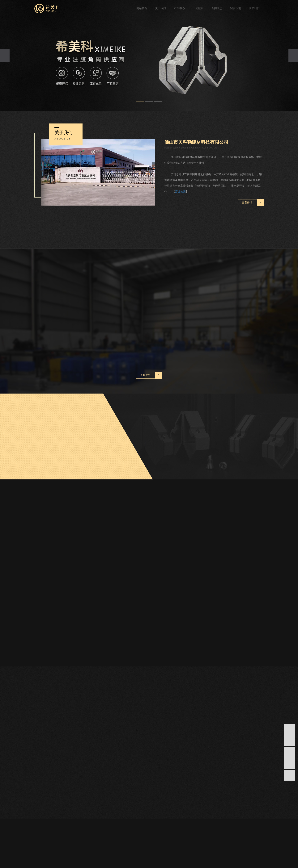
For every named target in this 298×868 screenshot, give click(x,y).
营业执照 (180, 192)
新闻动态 (217, 8)
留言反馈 (236, 8)
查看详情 (247, 203)
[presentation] (5, 55)
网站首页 (142, 8)
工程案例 (198, 8)
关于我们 (160, 8)
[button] (140, 102)
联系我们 (254, 8)
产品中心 (179, 8)
